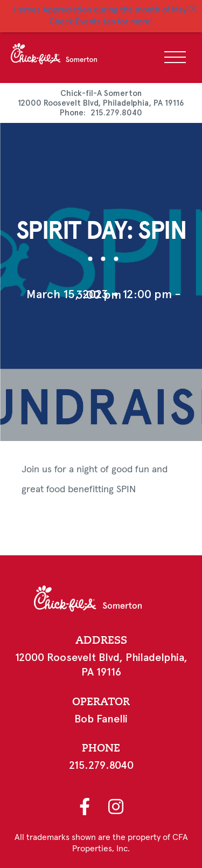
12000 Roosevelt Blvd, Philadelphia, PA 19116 (101, 102)
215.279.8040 (116, 112)
